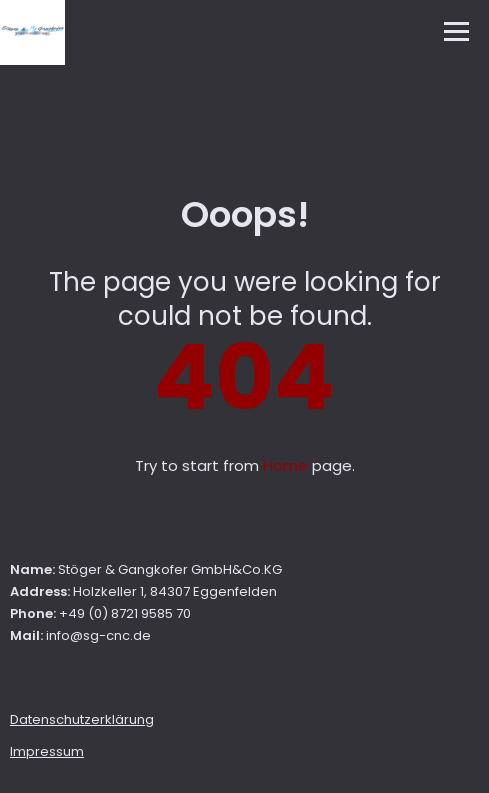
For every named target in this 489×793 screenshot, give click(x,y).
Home (285, 465)
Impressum (47, 751)
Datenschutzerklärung (82, 719)
